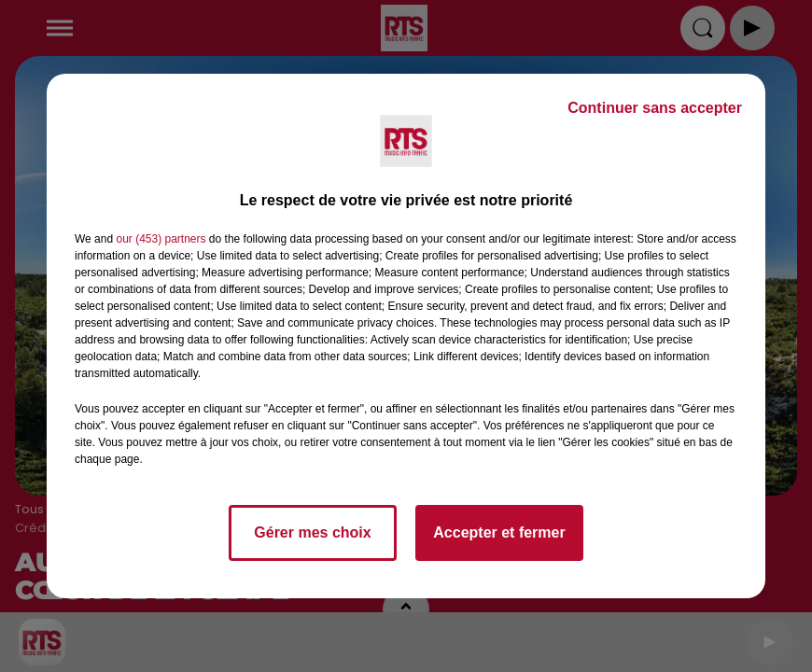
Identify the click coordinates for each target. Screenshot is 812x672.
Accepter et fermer (499, 532)
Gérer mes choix (312, 532)
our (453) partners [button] (161, 239)
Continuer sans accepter (655, 108)
